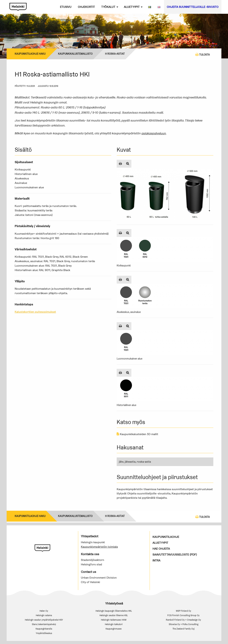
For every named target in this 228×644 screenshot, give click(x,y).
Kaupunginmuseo (114, 629)
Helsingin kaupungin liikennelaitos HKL (114, 611)
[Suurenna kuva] (128, 164)
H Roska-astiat (115, 54)
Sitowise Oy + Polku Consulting (184, 624)
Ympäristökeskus (44, 633)
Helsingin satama (44, 615)
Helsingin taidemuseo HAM (114, 620)
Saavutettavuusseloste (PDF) (175, 555)
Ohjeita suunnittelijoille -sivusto (193, 7)
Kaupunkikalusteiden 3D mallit (137, 434)
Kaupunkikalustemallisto (75, 54)
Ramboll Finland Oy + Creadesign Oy (183, 620)
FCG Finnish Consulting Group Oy (183, 615)
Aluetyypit (132, 7)
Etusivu (66, 7)
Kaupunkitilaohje (166, 537)
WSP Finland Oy (184, 611)
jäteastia (130, 462)
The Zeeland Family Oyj (184, 629)
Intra (156, 560)
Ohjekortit (86, 7)
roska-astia (144, 462)
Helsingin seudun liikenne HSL (114, 615)
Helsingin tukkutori (114, 624)
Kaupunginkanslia (44, 629)
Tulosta (203, 55)
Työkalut (108, 7)
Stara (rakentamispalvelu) (44, 624)
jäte (121, 462)
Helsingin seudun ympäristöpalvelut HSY (44, 620)
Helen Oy (44, 611)
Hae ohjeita (161, 549)
